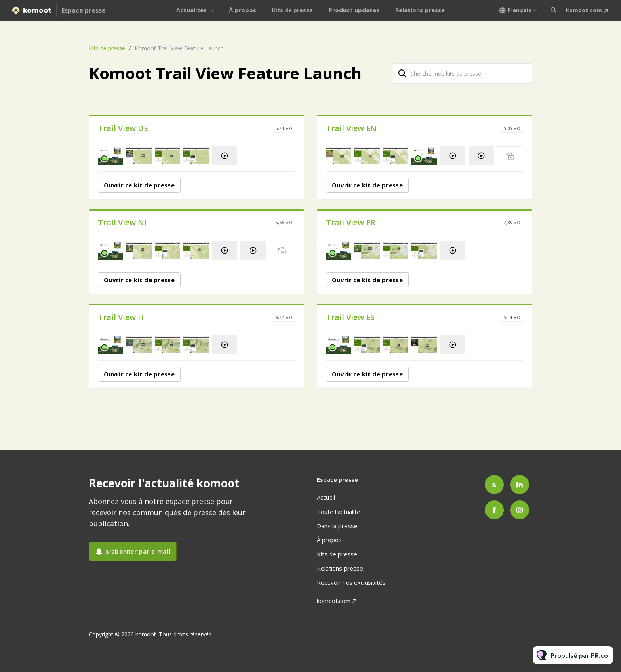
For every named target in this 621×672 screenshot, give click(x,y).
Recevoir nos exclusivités (351, 582)
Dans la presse (337, 526)
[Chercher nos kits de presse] (463, 73)
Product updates (354, 10)
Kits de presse (292, 10)
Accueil (326, 497)
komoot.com (584, 10)
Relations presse (420, 10)
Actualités (191, 10)
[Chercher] (402, 73)
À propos (243, 10)
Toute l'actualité (339, 512)
